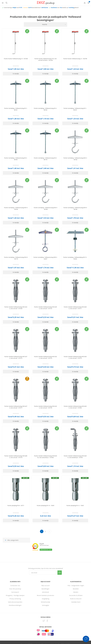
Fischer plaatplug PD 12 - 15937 (75, 505)
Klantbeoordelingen (15, 605)
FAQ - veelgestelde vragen (76, 585)
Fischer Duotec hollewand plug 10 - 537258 (16, 59)
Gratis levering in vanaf (13, 8)
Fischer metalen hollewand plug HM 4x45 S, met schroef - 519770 (45, 308)
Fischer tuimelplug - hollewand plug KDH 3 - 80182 (75, 159)
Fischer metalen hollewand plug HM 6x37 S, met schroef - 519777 (16, 407)
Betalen (76, 592)
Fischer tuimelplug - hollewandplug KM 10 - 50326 (75, 258)
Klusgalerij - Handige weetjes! (15, 595)
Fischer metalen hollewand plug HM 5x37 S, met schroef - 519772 (16, 357)
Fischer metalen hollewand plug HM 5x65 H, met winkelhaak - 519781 (75, 457)
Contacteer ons (15, 585)
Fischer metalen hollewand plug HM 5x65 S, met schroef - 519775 (75, 357)
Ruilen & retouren (76, 599)
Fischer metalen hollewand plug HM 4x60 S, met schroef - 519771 (75, 308)
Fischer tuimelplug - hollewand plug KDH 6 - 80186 (75, 208)
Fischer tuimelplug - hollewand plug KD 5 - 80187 (75, 109)
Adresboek (45, 592)
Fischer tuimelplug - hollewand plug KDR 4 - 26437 (46, 258)
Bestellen (76, 589)
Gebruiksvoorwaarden (15, 602)
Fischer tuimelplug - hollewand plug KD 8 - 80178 (46, 159)
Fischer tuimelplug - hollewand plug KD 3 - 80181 (16, 109)
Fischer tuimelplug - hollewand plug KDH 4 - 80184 (16, 208)
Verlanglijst (45, 605)
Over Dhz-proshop (15, 589)
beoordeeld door (38, 8)
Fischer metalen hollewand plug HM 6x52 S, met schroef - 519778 (45, 407)
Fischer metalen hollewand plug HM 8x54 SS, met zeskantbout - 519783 (45, 457)
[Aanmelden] (43, 573)
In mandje (16, 74)
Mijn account (46, 585)
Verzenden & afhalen (76, 595)
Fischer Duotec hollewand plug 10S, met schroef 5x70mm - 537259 (46, 59)
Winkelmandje (46, 602)
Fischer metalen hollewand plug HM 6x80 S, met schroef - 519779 (16, 457)
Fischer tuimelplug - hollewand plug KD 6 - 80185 (16, 159)
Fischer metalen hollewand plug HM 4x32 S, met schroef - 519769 (16, 308)
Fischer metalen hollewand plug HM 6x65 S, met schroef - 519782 (75, 407)
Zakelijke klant (76, 602)
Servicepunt (15, 592)
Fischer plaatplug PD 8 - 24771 (16, 505)
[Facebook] (47, 621)
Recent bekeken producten (46, 595)
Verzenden (60, 573)
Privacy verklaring (15, 599)
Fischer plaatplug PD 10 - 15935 (46, 505)
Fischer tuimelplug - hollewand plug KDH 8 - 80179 (16, 258)
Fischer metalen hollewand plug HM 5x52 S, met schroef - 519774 (45, 357)
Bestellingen (45, 589)
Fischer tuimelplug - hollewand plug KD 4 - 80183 (46, 109)
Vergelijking (45, 599)
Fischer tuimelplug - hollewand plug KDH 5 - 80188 (46, 208)
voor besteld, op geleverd (65, 8)
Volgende (49, 531)
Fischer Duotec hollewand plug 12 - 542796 (75, 59)
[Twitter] (44, 621)
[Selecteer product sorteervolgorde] (45, 24)
